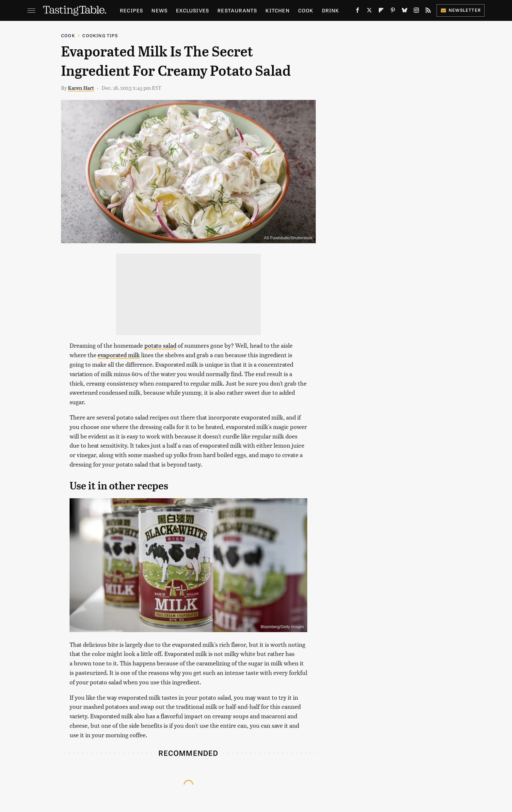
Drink (331, 10)
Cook (306, 10)
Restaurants (237, 10)
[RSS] (428, 11)
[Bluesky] (405, 11)
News (160, 10)
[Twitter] (369, 11)
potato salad (160, 345)
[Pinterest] (393, 11)
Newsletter (461, 10)
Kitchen (277, 10)
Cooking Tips (100, 35)
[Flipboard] (381, 11)
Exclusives (192, 10)
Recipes (131, 10)
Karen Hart (81, 88)
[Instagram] (416, 11)
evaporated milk (119, 355)
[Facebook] (358, 11)
